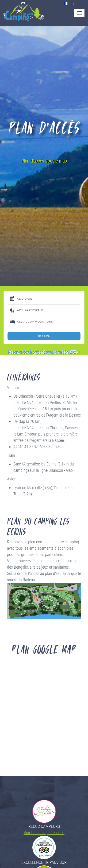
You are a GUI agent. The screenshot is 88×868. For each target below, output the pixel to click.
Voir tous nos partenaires (44, 833)
